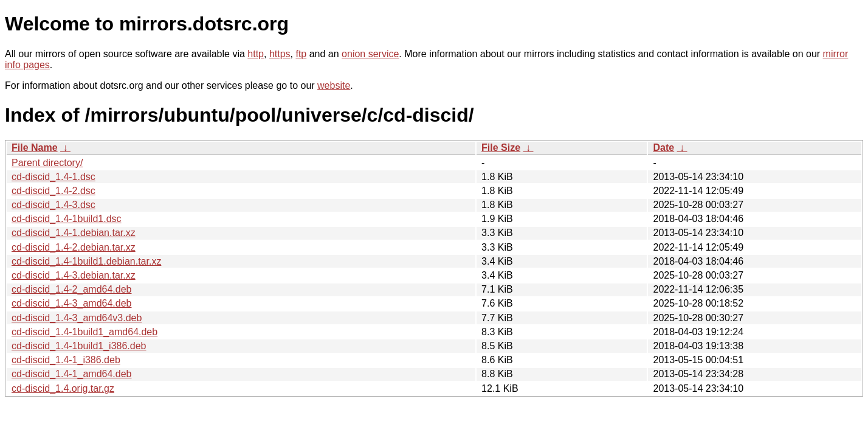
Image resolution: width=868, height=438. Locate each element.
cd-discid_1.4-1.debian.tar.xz (74, 233)
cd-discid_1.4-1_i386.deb (66, 360)
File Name (35, 148)
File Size (501, 148)
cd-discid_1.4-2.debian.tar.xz (74, 247)
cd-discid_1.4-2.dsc (53, 191)
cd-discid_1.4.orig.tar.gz (63, 388)
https (280, 54)
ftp (301, 54)
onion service (370, 54)
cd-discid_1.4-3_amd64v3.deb (77, 318)
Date (663, 148)
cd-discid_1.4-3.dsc (53, 205)
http (256, 54)
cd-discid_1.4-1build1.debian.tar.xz (86, 261)
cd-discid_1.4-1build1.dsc (67, 219)
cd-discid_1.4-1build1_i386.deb (79, 346)
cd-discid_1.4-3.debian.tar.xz (74, 275)
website (334, 85)
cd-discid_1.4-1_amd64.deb (71, 374)
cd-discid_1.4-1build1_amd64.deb (84, 332)
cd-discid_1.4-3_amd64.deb (71, 303)
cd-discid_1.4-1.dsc (53, 177)
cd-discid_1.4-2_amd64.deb (71, 289)
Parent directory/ (47, 163)
